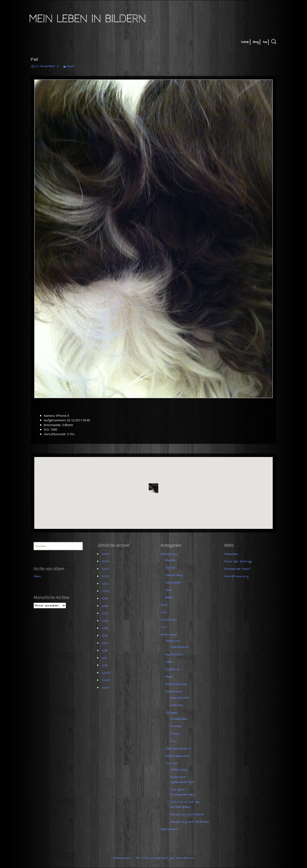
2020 (106, 591)
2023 (106, 569)
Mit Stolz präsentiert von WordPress (165, 858)
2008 (106, 680)
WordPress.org (236, 576)
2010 (105, 665)
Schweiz (172, 713)
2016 (105, 621)
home (245, 42)
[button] (153, 488)
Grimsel (176, 726)
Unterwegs (169, 634)
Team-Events (180, 647)
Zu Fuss (172, 763)
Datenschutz (122, 858)
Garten (171, 568)
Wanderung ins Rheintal (187, 814)
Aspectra (173, 641)
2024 (106, 561)
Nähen (170, 597)
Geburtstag (174, 575)
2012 (105, 651)
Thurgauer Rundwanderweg (182, 792)
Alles (37, 576)
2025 (106, 554)
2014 (105, 636)
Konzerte (173, 669)
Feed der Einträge (238, 561)
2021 (105, 584)
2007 (106, 688)
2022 (106, 576)
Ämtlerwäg (178, 770)
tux (265, 42)
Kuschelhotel (180, 698)
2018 (105, 606)
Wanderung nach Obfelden (190, 822)
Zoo (174, 741)
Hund (70, 66)
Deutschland (174, 654)
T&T (164, 627)
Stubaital (176, 705)
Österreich (174, 691)
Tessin (175, 734)
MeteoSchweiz (177, 684)
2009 (106, 673)
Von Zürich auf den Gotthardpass (185, 804)
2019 (105, 599)
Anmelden (231, 554)
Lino (164, 612)
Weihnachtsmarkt (178, 748)
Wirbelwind (169, 829)
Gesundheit (173, 582)
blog (256, 42)
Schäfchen (169, 620)
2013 (105, 643)
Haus (169, 590)
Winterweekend (177, 756)
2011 (104, 658)
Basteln (171, 560)
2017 (105, 613)
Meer (170, 677)
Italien (169, 662)
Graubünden (179, 719)
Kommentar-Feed (237, 569)
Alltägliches (169, 554)
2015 (105, 628)
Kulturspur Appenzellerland (182, 779)
